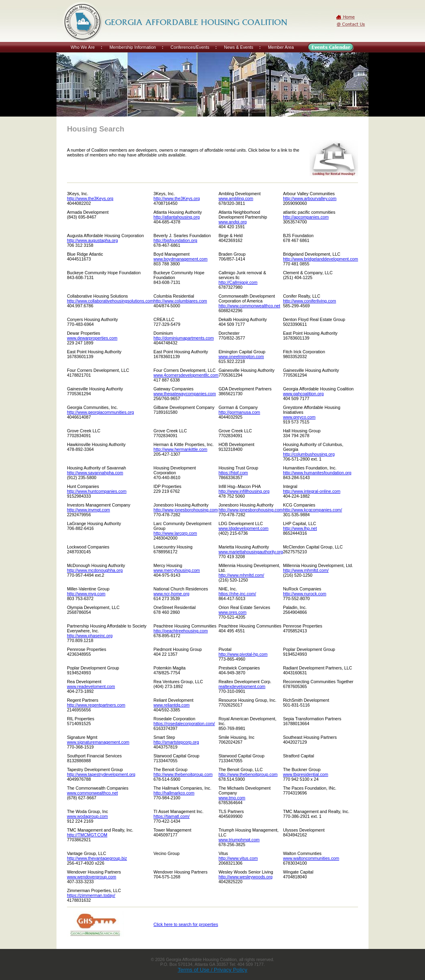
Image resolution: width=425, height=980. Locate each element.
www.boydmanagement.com (180, 259)
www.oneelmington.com (241, 357)
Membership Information (133, 47)
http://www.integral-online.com (312, 491)
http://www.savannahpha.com (95, 473)
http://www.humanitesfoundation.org (317, 473)
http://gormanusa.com (239, 412)
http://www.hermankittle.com (180, 449)
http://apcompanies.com (306, 217)
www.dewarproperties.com (92, 338)
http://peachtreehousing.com (180, 631)
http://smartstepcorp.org (176, 742)
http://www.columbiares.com (180, 301)
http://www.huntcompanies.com (97, 491)
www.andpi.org (232, 222)
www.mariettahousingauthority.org (251, 552)
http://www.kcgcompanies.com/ (312, 510)
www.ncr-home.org (171, 594)
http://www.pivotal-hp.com (243, 654)
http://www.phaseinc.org (90, 636)
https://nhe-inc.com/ (237, 594)
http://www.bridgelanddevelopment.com (320, 259)
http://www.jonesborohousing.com (185, 510)
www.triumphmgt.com (239, 840)
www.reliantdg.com (171, 705)
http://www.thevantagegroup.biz (97, 858)
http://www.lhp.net (300, 528)
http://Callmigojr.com (238, 282)
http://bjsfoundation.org (175, 240)
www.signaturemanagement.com (98, 742)
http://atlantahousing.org (176, 217)
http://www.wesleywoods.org (245, 877)
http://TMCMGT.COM (87, 835)
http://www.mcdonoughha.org (95, 570)
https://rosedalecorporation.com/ (184, 724)
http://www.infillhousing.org (244, 491)
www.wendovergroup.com (92, 877)
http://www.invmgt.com (89, 510)
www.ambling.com (236, 198)
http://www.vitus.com (238, 858)
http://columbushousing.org (309, 454)
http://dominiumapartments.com (183, 338)
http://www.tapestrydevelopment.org (101, 774)
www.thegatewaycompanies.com (185, 394)
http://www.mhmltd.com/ (241, 575)
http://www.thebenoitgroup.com (183, 774)
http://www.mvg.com (86, 594)
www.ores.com (232, 612)
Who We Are (83, 47)
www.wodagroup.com (87, 816)
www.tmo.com (232, 798)
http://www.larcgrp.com (175, 533)
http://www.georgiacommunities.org (100, 412)
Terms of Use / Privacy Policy (212, 970)
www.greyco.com (299, 417)
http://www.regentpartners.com (96, 705)
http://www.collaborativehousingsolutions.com (110, 301)
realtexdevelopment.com (242, 686)
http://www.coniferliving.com (309, 301)
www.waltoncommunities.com (311, 858)
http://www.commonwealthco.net (249, 306)
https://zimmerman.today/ (91, 895)
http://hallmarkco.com (174, 793)
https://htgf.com (233, 473)
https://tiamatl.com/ (171, 816)
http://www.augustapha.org (92, 240)
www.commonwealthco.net (92, 793)
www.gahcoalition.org (303, 394)
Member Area (281, 47)
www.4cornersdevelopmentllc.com (186, 375)
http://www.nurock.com (305, 594)
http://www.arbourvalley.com (310, 198)
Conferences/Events (190, 47)
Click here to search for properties (186, 924)
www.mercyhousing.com (177, 570)
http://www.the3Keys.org (90, 198)
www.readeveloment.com (91, 686)
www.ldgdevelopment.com (243, 528)
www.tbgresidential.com (306, 774)
